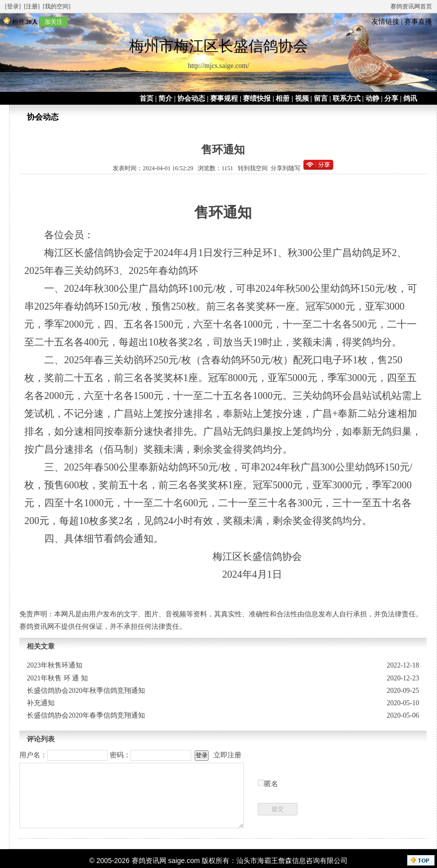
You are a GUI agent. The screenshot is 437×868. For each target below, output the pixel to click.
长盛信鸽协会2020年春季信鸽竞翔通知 (86, 715)
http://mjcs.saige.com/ (218, 66)
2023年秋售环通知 (55, 665)
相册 (283, 99)
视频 (302, 99)
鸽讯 (410, 99)
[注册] (32, 6)
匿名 (271, 784)
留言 (321, 99)
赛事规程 (224, 99)
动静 (372, 99)
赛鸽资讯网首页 (411, 6)
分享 (391, 99)
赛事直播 (418, 22)
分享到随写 (286, 168)
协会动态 (191, 99)
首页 (146, 99)
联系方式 (347, 99)
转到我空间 (253, 168)
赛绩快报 (257, 99)
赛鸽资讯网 (149, 861)
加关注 (54, 22)
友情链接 (385, 22)
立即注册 (227, 755)
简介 (165, 99)
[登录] (13, 6)
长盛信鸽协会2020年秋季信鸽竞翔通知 (86, 691)
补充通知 (41, 703)
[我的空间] (57, 6)
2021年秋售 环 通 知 (57, 678)
